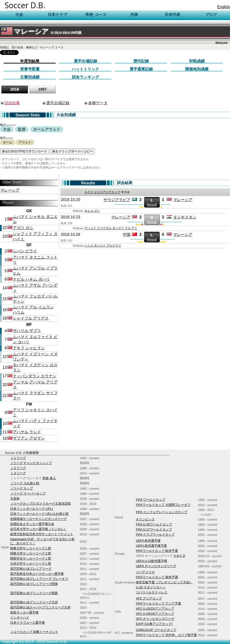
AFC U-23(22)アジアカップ (155, 609)
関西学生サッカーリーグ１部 (31, 558)
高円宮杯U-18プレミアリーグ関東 (34, 584)
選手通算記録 (141, 69)
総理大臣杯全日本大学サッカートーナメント (42, 534)
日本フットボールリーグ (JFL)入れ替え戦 (39, 514)
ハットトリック (85, 69)
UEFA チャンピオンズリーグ (156, 566)
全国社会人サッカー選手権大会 (32, 524)
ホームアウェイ (47, 129)
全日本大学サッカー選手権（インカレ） (38, 529)
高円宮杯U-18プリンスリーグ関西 (34, 593)
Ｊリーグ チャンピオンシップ (31, 463)
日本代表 (172, 15)
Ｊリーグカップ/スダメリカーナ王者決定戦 (41, 504)
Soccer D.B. (25, 5)
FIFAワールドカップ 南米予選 (157, 577)
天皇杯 (15, 498)
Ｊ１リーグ (18, 458)
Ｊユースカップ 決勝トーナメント (34, 632)
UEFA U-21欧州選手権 (151, 561)
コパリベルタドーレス (152, 592)
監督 (22, 129)
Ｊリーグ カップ (22, 488)
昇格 (46, 478)
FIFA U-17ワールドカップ (154, 529)
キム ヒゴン (92, 211)
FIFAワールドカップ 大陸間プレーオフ (163, 505)
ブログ (211, 15)
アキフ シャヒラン (29, 348)
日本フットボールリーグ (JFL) (31, 509)
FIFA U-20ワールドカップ (154, 524)
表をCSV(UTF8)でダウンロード (25, 151)
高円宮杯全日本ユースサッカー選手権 (37, 574)
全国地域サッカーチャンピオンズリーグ (38, 519)
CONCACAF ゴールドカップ (156, 630)
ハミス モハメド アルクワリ (103, 246)
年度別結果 (30, 61)
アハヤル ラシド (27, 432)
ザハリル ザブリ (27, 331)
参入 (53, 478)
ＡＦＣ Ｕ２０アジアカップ (102, 192)
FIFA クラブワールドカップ (155, 535)
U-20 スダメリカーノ (151, 587)
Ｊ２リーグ (18, 468)
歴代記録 (141, 61)
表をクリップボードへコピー (73, 151)
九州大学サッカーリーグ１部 (31, 564)
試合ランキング (85, 77)
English (224, 7)
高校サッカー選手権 (24, 612)
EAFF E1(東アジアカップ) (154, 624)
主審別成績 (30, 77)
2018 (15, 89)
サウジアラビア (117, 200)
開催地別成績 (197, 69)
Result (152, 202)
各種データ (98, 103)
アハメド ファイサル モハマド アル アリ (111, 228)
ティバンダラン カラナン (35, 376)
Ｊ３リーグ (18, 473)
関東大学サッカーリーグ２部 (31, 553)
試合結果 (12, 103)
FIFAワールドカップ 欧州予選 (157, 551)
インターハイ (20, 618)
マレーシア (41, 32)
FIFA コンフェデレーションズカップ (161, 512)
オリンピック (145, 519)
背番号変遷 (30, 69)
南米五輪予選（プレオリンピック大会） (164, 582)
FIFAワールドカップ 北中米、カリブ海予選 (166, 635)
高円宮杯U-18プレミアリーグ (31, 569)
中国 (127, 235)
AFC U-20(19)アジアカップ (155, 614)
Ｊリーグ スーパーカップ (28, 493)
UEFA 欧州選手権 (148, 541)
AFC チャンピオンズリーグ (155, 619)
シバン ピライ (25, 251)
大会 (7, 129)
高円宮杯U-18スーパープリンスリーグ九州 (40, 607)
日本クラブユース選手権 (27, 623)
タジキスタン (185, 217)
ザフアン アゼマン (29, 438)
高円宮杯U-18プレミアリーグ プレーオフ (39, 579)
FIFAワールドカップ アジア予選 (158, 603)
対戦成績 (197, 61)
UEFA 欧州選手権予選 (151, 546)
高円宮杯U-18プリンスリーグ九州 (34, 602)
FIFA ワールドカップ (150, 500)
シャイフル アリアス (31, 318)
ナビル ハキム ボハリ (31, 279)
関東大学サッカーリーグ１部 (31, 548)
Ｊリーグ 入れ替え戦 (25, 483)
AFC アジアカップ (149, 598)
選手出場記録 (85, 61)
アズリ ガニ (23, 228)
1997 (43, 89)
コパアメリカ (145, 572)
